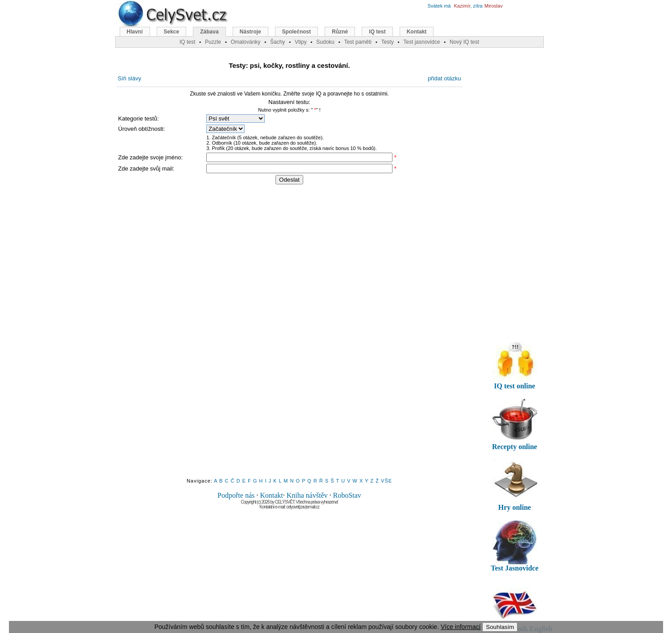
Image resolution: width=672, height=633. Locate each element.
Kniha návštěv (307, 495)
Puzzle (213, 42)
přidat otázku (444, 78)
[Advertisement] (289, 336)
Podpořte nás (236, 495)
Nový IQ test (464, 42)
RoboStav (347, 495)
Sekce (172, 32)
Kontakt (271, 495)
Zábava (209, 32)
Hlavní (135, 32)
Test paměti (358, 42)
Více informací (461, 627)
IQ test (377, 32)
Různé (340, 32)
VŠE (386, 481)
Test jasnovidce (422, 42)
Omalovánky (246, 42)
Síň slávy (130, 78)
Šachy (278, 42)
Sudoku (325, 42)
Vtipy (301, 42)
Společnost (297, 32)
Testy (388, 42)
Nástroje (250, 32)
